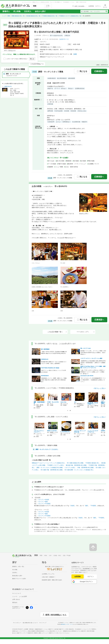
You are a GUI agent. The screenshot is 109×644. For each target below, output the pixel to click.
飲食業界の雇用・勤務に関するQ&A (52, 580)
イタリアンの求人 (70, 468)
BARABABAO (45, 376)
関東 (9, 16)
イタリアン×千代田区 (44, 504)
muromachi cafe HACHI (87, 376)
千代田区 (93, 506)
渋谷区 (73, 506)
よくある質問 (23, 596)
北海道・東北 (57, 555)
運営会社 (15, 602)
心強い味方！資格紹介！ (49, 577)
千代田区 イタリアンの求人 (56, 465)
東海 (46, 555)
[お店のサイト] (64, 39)
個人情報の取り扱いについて (30, 623)
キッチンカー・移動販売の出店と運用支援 (68, 631)
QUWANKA (50, 402)
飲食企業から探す (17, 576)
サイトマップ (43, 623)
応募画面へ (99, 71)
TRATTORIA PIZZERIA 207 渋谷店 (50, 368)
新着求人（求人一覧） (19, 567)
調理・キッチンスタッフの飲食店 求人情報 (50, 468)
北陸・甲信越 (67, 555)
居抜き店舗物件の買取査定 (41, 631)
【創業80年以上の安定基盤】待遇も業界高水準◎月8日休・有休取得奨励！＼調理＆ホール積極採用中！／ (93, 363)
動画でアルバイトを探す (19, 579)
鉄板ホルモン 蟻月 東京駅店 (39, 403)
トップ (4, 16)
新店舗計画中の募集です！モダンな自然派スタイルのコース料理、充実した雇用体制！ (54, 363)
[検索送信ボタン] (106, 11)
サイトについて (17, 593)
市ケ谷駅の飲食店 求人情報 (75, 463)
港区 (87, 506)
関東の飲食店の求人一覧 (18, 16)
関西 (41, 555)
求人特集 (17, 11)
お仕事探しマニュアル (48, 574)
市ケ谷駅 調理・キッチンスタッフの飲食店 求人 (79, 470)
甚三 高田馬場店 (45, 349)
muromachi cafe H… (66, 431)
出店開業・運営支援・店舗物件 (36, 629)
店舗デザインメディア (25, 633)
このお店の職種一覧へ (57, 332)
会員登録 (78, 576)
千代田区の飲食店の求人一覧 (50, 16)
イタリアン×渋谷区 (43, 500)
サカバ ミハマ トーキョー (80, 403)
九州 (50, 555)
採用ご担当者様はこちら (56, 615)
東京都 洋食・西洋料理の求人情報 (76, 465)
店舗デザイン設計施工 (58, 629)
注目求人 (28, 11)
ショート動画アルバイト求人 (57, 633)
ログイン (91, 576)
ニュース (15, 596)
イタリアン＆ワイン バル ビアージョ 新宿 (91, 358)
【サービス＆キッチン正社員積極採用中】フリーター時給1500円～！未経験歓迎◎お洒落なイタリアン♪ (93, 380)
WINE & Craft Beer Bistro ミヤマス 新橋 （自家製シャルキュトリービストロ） (93, 367)
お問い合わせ (16, 599)
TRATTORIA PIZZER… (77, 431)
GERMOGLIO (45, 359)
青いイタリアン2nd (86, 348)
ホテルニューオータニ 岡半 (66, 403)
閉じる (32, 59)
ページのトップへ (86, 332)
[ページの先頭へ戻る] (93, 547)
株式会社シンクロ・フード (67, 624)
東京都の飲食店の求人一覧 (33, 16)
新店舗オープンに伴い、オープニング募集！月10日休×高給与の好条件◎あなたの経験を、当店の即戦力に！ (93, 353)
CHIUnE (90, 403)
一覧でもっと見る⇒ (100, 388)
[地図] (75, 54)
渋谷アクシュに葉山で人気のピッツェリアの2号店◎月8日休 (54, 371)
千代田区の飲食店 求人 (92, 463)
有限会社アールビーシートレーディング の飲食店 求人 (48, 463)
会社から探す (40, 11)
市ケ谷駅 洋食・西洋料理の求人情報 (52, 470)
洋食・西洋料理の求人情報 (85, 468)
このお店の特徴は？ (36, 64)
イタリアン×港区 (43, 502)
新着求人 (6, 11)
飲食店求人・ (77, 629)
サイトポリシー (17, 623)
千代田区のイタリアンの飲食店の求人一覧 (70, 16)
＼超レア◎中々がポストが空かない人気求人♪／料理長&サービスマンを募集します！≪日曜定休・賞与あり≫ (93, 372)
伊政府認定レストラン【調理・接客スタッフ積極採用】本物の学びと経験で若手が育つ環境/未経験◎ (54, 380)
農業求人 (39, 633)
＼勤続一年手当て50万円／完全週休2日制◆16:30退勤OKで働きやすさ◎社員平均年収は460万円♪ (54, 353)
